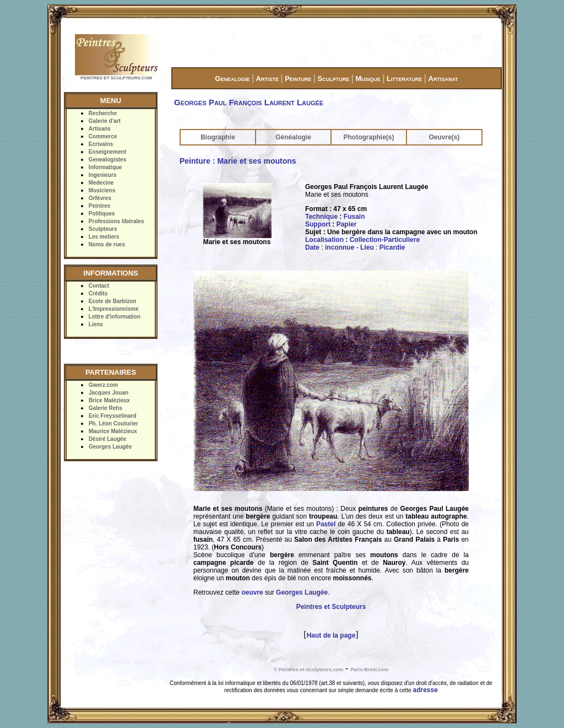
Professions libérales (116, 221)
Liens (96, 324)
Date (312, 247)
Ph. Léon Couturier (113, 424)
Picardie (392, 247)
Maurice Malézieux (113, 431)
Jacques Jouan (109, 393)
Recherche (103, 113)
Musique (368, 79)
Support (318, 224)
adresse (425, 690)
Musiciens (102, 190)
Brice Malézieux (109, 400)
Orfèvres (100, 198)
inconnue (340, 247)
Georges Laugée (110, 447)
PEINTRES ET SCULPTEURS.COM (116, 78)
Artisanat (443, 79)
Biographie (218, 137)
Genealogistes (107, 160)
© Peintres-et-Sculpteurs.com (308, 670)
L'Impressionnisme (114, 309)
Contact (99, 286)
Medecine (101, 183)
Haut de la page (331, 635)
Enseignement (107, 152)
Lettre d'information (115, 317)
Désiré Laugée (107, 439)
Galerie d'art (105, 121)
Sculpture (334, 79)
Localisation (324, 240)
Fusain (354, 217)
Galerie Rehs (105, 408)
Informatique (105, 167)
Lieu (367, 247)
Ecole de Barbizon (113, 301)
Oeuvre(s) (444, 137)
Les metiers (104, 237)
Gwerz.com (103, 385)
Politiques (102, 214)
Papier (347, 224)
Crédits (98, 293)
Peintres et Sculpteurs (331, 607)
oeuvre (252, 592)
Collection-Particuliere (385, 240)
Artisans (100, 129)
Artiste (267, 79)
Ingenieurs (103, 175)
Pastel (326, 524)
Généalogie (293, 137)
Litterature (404, 79)
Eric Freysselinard (113, 416)
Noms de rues (107, 244)
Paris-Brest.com (369, 670)
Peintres (99, 206)
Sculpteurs (103, 229)
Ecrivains (101, 144)
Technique (321, 217)
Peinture (298, 79)
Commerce (103, 136)
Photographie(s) (369, 137)
